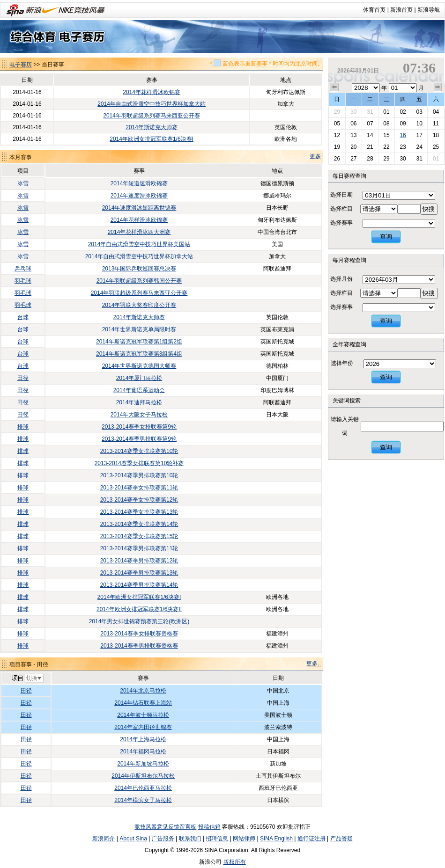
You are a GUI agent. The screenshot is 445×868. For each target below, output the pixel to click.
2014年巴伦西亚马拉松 (143, 788)
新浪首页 (401, 10)
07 (370, 124)
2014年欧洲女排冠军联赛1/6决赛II (139, 609)
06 (353, 124)
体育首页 (374, 10)
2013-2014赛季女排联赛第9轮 (139, 427)
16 (403, 135)
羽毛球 (23, 281)
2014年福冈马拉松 (143, 751)
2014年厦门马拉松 (139, 378)
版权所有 (235, 862)
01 (386, 112)
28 (370, 159)
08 (386, 124)
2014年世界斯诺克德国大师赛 (139, 366)
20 (353, 147)
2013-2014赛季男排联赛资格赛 (139, 646)
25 (436, 147)
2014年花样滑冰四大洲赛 (139, 232)
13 (353, 135)
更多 (315, 156)
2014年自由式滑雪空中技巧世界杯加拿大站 (152, 104)
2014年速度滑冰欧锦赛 (139, 196)
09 (403, 124)
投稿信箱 (209, 827)
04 (436, 112)
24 (419, 147)
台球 (23, 317)
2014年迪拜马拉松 (139, 402)
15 (386, 135)
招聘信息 (217, 839)
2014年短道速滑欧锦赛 (139, 183)
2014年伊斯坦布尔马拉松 (143, 776)
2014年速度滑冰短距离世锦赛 (139, 208)
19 (337, 147)
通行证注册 (311, 839)
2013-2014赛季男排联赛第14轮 (139, 585)
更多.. (314, 664)
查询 (386, 237)
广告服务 (163, 839)
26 (337, 159)
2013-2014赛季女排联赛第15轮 (139, 536)
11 (436, 124)
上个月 (334, 88)
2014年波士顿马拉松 (143, 715)
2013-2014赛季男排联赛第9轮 (139, 439)
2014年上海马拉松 (143, 739)
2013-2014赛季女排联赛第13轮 (139, 512)
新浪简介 (104, 839)
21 (370, 147)
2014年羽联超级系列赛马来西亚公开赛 (152, 116)
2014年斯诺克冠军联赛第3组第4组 (139, 354)
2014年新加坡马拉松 (143, 764)
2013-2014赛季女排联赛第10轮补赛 (139, 463)
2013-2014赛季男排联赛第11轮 (139, 548)
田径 (23, 378)
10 (419, 124)
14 (370, 135)
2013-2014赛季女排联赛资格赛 (139, 634)
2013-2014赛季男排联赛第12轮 (139, 561)
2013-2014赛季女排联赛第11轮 (139, 488)
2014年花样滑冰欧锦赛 (152, 92)
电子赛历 (21, 65)
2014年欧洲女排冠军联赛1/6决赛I (152, 139)
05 (337, 124)
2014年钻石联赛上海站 (143, 703)
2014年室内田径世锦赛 (143, 727)
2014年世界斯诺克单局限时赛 (139, 329)
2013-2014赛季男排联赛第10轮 (139, 475)
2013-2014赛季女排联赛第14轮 (139, 524)
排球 (23, 427)
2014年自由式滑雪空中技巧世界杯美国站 (139, 244)
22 (386, 147)
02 (403, 112)
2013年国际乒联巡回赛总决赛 (139, 269)
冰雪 (23, 183)
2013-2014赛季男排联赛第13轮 (139, 573)
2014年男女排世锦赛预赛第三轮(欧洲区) (139, 621)
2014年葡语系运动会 (139, 390)
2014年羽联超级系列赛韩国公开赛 (139, 281)
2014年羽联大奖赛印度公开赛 (139, 305)
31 (370, 112)
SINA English (276, 839)
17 (419, 135)
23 (403, 147)
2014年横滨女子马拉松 (143, 800)
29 (337, 112)
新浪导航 (429, 10)
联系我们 (190, 839)
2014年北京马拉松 (143, 691)
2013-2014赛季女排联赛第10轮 (139, 451)
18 (436, 135)
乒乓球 (23, 269)
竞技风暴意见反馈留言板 (165, 827)
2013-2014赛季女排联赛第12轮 (139, 500)
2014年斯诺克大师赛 (152, 127)
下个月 (438, 88)
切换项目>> (27, 678)
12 (337, 135)
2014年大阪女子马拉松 (139, 415)
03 (419, 112)
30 (353, 112)
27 (353, 159)
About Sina (133, 839)
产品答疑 (341, 839)
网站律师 (244, 839)
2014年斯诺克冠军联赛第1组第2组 (139, 342)
